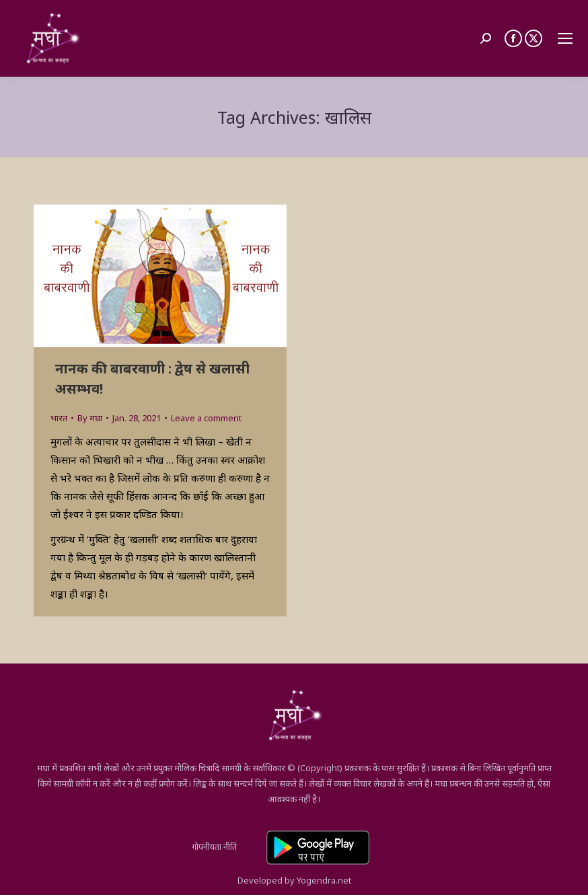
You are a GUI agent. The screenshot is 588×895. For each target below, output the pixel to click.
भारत (59, 418)
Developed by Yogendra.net (294, 880)
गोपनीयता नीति (214, 847)
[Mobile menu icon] (565, 38)
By (90, 418)
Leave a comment (206, 418)
